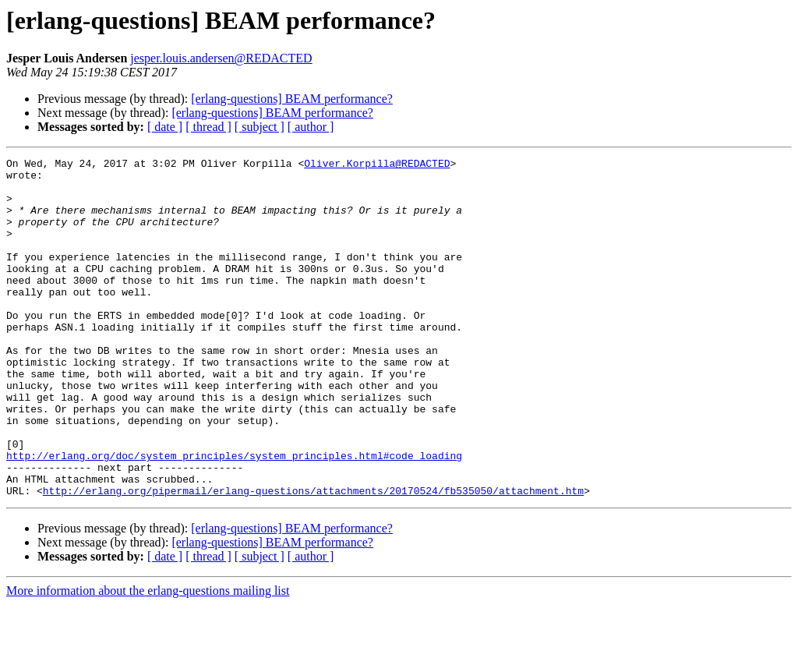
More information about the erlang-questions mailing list (148, 658)
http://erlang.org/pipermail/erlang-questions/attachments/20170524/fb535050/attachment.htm (313, 558)
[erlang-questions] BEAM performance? (292, 99)
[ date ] (165, 127)
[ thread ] (208, 127)
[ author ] (311, 127)
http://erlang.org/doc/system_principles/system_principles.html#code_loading (234, 516)
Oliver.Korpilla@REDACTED (377, 165)
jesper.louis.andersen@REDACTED (221, 58)
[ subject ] (260, 127)
